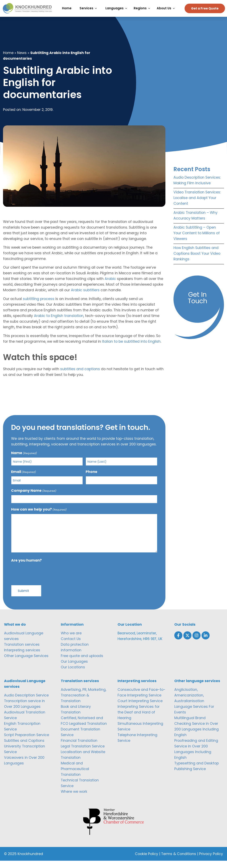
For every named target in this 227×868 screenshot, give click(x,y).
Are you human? (26, 567)
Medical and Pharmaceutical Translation (75, 776)
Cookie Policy (147, 861)
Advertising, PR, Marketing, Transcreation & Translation (84, 702)
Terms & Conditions (179, 861)
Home (8, 60)
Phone (91, 479)
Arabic (110, 286)
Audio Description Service (26, 702)
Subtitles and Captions (24, 748)
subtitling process (39, 306)
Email (24, 479)
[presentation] (42, 580)
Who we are (71, 640)
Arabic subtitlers (85, 297)
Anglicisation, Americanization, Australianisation (189, 702)
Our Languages (74, 669)
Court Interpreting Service (140, 708)
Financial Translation (79, 748)
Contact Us (71, 646)
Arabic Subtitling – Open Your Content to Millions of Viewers (197, 240)
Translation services (22, 652)
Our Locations (73, 674)
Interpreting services (22, 657)
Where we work (74, 799)
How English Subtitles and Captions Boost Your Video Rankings (197, 261)
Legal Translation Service (83, 753)
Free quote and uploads (82, 663)
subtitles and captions (80, 376)
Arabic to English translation (59, 323)
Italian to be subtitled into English (131, 349)
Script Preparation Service (27, 742)
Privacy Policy (211, 861)
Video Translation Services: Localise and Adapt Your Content (197, 205)
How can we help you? (39, 517)
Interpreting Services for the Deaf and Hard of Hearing (139, 719)
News (22, 60)
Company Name (34, 498)
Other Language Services (26, 663)
